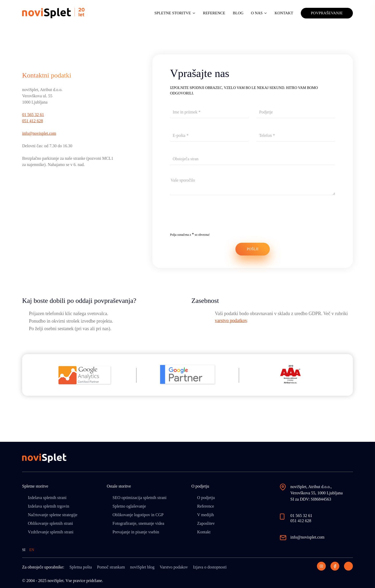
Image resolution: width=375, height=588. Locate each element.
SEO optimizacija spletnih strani (140, 498)
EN (32, 550)
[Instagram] (321, 566)
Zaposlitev (206, 523)
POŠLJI (253, 249)
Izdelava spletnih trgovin (49, 506)
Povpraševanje (327, 13)
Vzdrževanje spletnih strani (51, 532)
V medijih (205, 515)
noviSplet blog (142, 567)
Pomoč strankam (111, 567)
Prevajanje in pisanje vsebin (136, 532)
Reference (214, 13)
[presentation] (210, 217)
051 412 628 (33, 121)
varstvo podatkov (231, 321)
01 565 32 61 (33, 115)
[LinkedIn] (348, 566)
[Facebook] (335, 566)
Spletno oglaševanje (129, 506)
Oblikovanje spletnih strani (50, 523)
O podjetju (206, 498)
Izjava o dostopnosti (210, 567)
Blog (238, 13)
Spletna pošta (81, 567)
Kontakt (284, 13)
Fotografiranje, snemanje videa (138, 523)
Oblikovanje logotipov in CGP (138, 515)
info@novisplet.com (39, 133)
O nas (257, 13)
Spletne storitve (173, 13)
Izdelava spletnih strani (47, 498)
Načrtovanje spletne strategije (53, 515)
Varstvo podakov (174, 567)
